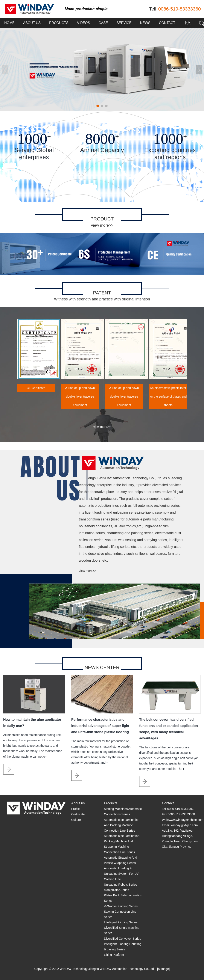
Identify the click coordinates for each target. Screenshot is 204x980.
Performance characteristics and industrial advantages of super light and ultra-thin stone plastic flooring (100, 726)
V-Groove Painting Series (121, 906)
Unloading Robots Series (121, 885)
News (145, 23)
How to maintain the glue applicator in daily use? (32, 723)
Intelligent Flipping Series (121, 922)
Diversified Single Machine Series (122, 930)
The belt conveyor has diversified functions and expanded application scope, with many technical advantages (168, 729)
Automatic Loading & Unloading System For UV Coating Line (121, 874)
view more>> (102, 427)
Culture (76, 820)
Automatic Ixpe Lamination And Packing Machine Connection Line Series (122, 825)
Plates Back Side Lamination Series (123, 898)
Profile (76, 809)
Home (9, 23)
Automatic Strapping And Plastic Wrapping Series (120, 860)
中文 (187, 23)
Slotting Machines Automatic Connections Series (123, 812)
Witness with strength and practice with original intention (102, 299)
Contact (167, 23)
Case (103, 23)
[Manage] (163, 969)
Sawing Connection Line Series (120, 914)
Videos (84, 23)
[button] (199, 70)
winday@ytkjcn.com (184, 825)
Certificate (78, 814)
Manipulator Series (116, 890)
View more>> (102, 225)
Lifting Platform (114, 955)
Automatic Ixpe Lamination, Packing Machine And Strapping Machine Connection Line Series (122, 844)
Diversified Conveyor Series (123, 939)
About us (32, 23)
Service (124, 23)
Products (59, 23)
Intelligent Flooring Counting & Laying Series (123, 947)
